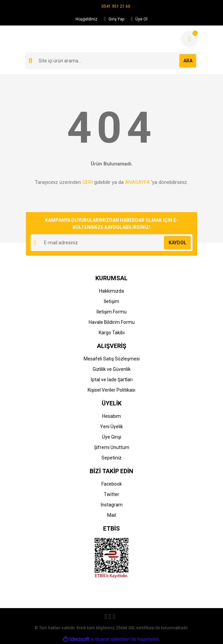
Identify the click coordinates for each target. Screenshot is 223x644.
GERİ (87, 182)
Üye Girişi (112, 437)
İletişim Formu (111, 312)
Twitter (111, 494)
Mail (111, 515)
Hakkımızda (111, 291)
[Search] (111, 61)
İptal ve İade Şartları (112, 380)
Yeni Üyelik (111, 427)
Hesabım (111, 416)
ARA (188, 61)
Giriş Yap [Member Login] (114, 19)
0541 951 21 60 (116, 6)
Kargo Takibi (112, 333)
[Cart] (189, 39)
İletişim (111, 301)
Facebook (112, 484)
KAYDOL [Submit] (177, 243)
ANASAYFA (137, 182)
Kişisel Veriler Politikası (111, 390)
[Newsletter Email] (111, 243)
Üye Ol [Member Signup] (139, 19)
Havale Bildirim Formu (112, 322)
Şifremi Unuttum (112, 447)
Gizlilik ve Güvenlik (112, 369)
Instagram (112, 505)
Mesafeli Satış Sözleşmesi (112, 359)
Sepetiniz (111, 458)
